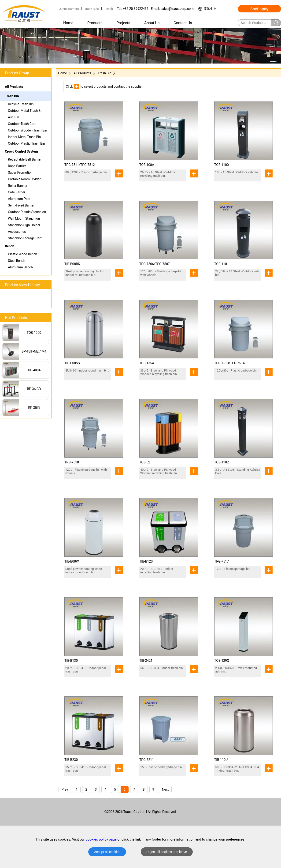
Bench (109, 9)
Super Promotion (20, 173)
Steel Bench (17, 261)
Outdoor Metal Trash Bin (26, 111)
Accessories (17, 232)
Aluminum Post (19, 199)
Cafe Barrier (17, 192)
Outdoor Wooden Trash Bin (28, 130)
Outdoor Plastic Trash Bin (26, 143)
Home (68, 23)
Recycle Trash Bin (21, 104)
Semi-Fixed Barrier (21, 205)
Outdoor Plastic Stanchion (27, 212)
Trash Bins (92, 9)
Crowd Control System (21, 151)
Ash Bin (13, 117)
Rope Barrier (17, 166)
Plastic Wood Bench (22, 254)
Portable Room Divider (24, 179)
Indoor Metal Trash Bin (24, 137)
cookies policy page (101, 839)
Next (165, 789)
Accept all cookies (107, 852)
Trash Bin (12, 96)
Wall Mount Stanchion (24, 218)
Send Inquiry (260, 9)
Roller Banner (18, 186)
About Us (152, 23)
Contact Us (183, 23)
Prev (65, 789)
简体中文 (210, 9)
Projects (123, 23)
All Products (14, 87)
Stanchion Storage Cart (25, 238)
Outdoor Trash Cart (22, 124)
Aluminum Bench (20, 267)
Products (95, 23)
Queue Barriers (69, 9)
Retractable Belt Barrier (25, 159)
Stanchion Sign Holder (24, 225)
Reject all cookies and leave (167, 852)
